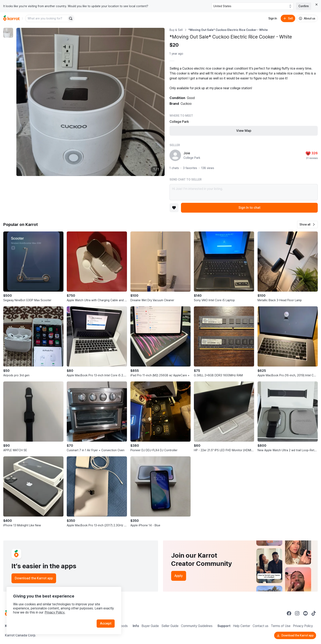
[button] (307, 224)
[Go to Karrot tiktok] (314, 613)
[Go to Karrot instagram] (297, 613)
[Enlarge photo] (90, 102)
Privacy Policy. (55, 612)
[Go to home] (11, 18)
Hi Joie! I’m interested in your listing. (244, 192)
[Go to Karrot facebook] (289, 613)
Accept (106, 623)
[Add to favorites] (174, 208)
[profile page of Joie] (175, 155)
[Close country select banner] (316, 5)
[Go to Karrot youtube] (305, 613)
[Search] (71, 18)
